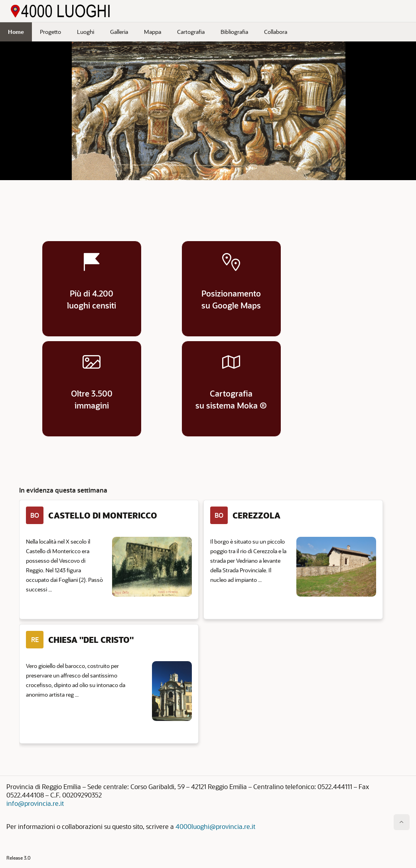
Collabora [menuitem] (276, 32)
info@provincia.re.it (35, 803)
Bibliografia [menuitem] (234, 32)
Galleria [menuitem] (119, 32)
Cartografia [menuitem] (191, 32)
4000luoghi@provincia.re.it (215, 826)
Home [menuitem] (16, 32)
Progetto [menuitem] (50, 32)
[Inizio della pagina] (402, 822)
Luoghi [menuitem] (86, 32)
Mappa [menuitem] (153, 32)
